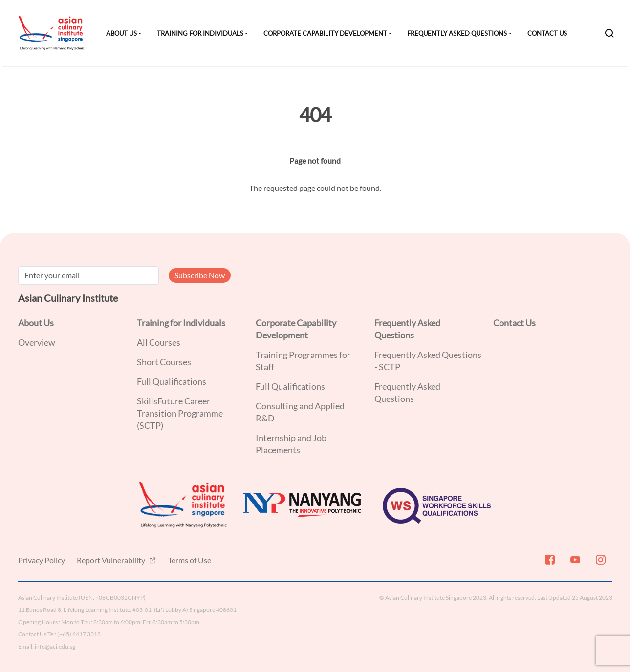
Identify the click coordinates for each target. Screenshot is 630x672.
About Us (121, 33)
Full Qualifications (172, 381)
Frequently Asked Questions (457, 33)
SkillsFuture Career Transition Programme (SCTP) (180, 413)
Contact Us (547, 33)
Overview (37, 342)
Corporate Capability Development (325, 33)
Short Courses (164, 362)
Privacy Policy (42, 560)
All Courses (159, 342)
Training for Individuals (200, 33)
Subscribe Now (200, 275)
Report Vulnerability (112, 560)
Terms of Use (190, 560)
